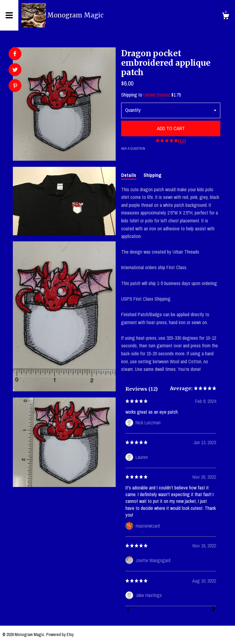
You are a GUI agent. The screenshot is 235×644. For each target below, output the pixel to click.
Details (129, 175)
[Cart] (226, 17)
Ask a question (133, 148)
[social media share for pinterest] (15, 86)
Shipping (153, 175)
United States (156, 95)
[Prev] (128, 610)
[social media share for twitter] (15, 70)
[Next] (214, 609)
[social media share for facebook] (15, 54)
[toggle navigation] (9, 15)
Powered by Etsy (60, 635)
